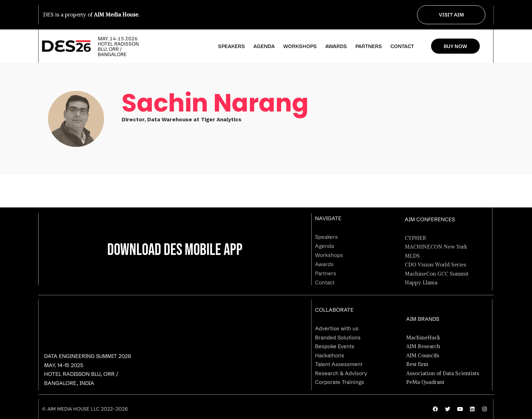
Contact (402, 46)
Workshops (300, 46)
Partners (369, 46)
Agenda (264, 46)
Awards (336, 46)
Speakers (231, 46)
